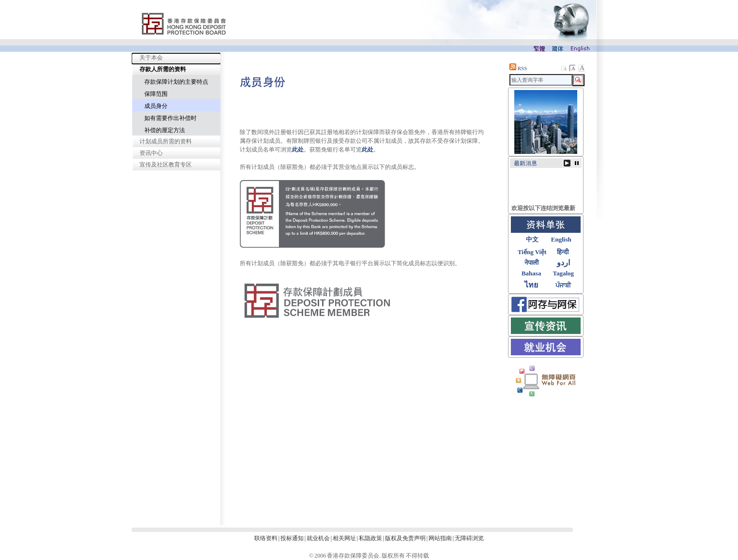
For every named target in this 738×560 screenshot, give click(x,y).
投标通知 (292, 538)
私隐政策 (370, 538)
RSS (518, 68)
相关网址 (344, 538)
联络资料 (266, 538)
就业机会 (318, 538)
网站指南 (440, 538)
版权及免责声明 (405, 538)
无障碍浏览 (469, 538)
